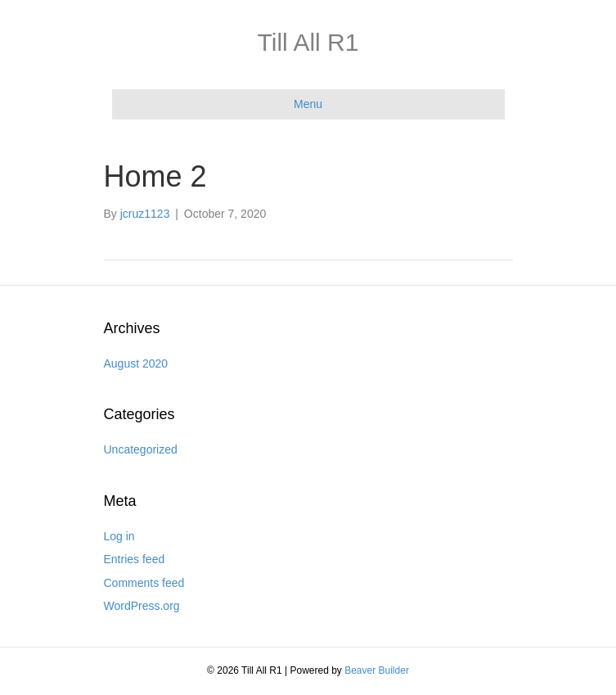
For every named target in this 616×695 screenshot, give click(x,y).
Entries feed (135, 559)
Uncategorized (141, 449)
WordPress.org (142, 606)
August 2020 (136, 363)
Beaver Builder (377, 670)
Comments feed (144, 583)
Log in (119, 536)
